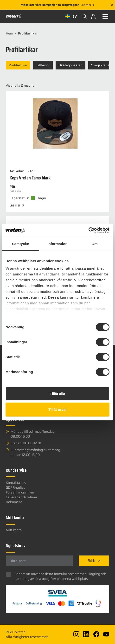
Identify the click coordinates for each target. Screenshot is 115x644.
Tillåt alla (57, 394)
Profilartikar (18, 65)
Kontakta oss (16, 483)
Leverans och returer (22, 497)
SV (71, 16)
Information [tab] (57, 244)
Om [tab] (94, 244)
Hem (9, 33)
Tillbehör (43, 65)
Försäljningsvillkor (20, 492)
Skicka (94, 561)
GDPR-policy (16, 487)
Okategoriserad (70, 65)
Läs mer (87, 5)
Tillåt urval (58, 409)
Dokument (14, 502)
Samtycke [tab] (21, 244)
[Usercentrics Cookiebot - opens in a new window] (88, 230)
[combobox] (71, 16)
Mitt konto (14, 530)
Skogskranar (101, 65)
